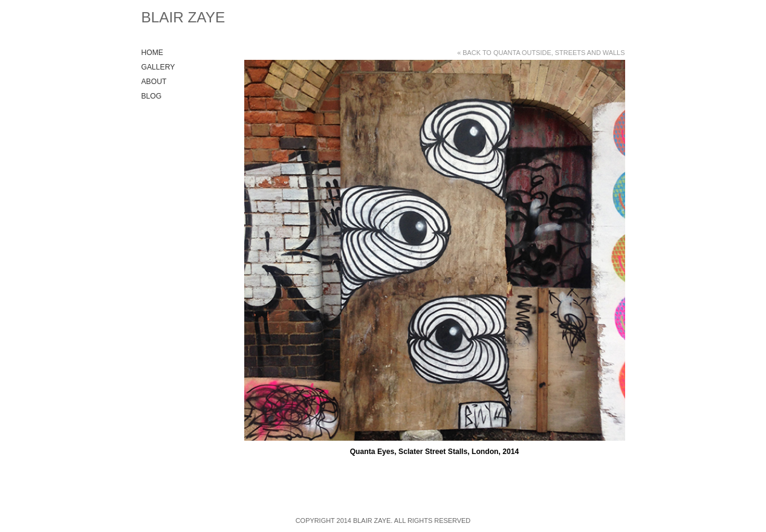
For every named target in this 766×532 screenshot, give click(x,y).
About (154, 82)
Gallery (158, 67)
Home (152, 53)
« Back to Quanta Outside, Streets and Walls (541, 53)
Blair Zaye (183, 17)
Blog (152, 96)
